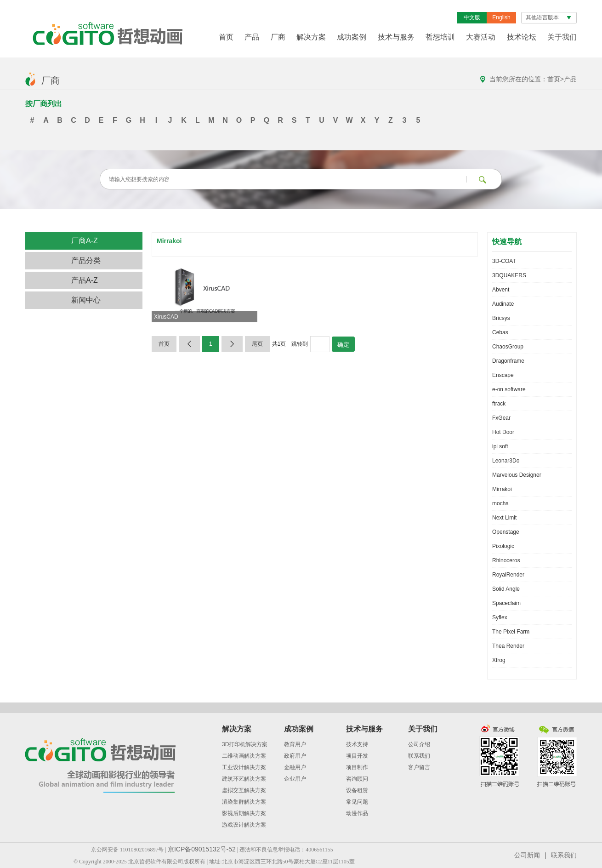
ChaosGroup (508, 347)
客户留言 (419, 767)
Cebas (500, 332)
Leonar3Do (506, 461)
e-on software (509, 389)
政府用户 (295, 756)
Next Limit (504, 518)
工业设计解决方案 (244, 767)
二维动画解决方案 (244, 756)
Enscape (503, 375)
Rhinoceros (506, 560)
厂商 (278, 37)
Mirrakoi (502, 489)
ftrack (499, 404)
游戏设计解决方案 (244, 825)
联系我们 (419, 756)
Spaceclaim (506, 603)
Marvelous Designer (517, 475)
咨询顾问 (357, 779)
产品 (252, 37)
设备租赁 (357, 790)
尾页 (257, 344)
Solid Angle (506, 589)
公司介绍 (419, 744)
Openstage (506, 532)
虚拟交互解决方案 (244, 790)
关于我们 (562, 37)
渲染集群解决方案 (244, 802)
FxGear (501, 418)
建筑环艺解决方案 (244, 779)
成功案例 (352, 37)
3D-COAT (504, 261)
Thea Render (508, 646)
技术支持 (357, 744)
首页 (226, 37)
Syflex (500, 617)
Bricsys (501, 318)
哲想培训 (440, 37)
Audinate (503, 304)
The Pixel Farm (511, 632)
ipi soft (500, 446)
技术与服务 (396, 37)
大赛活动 (481, 37)
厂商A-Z (85, 241)
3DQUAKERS (509, 275)
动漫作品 (357, 813)
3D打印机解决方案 (245, 744)
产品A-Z (85, 280)
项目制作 (357, 767)
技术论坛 (522, 37)
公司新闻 (527, 855)
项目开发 (357, 756)
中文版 (472, 17)
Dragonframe (508, 361)
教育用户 (295, 744)
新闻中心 (86, 300)
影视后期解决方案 (244, 813)
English (501, 17)
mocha (500, 503)
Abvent (501, 290)
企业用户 (295, 779)
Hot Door (503, 432)
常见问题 (357, 802)
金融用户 (295, 767)
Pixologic (503, 546)
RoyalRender (508, 575)
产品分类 (86, 260)
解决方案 (311, 37)
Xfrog (499, 660)
